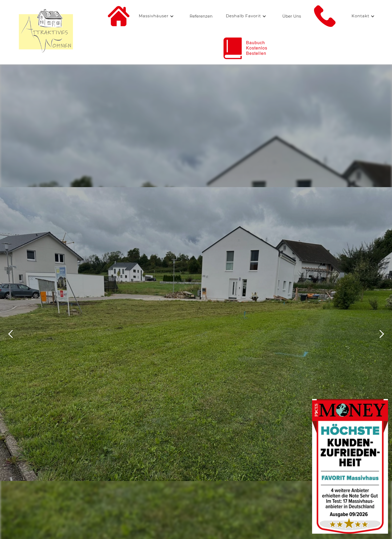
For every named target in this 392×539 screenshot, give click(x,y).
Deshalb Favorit (243, 16)
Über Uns (292, 16)
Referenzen (201, 16)
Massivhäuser (154, 16)
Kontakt (360, 16)
